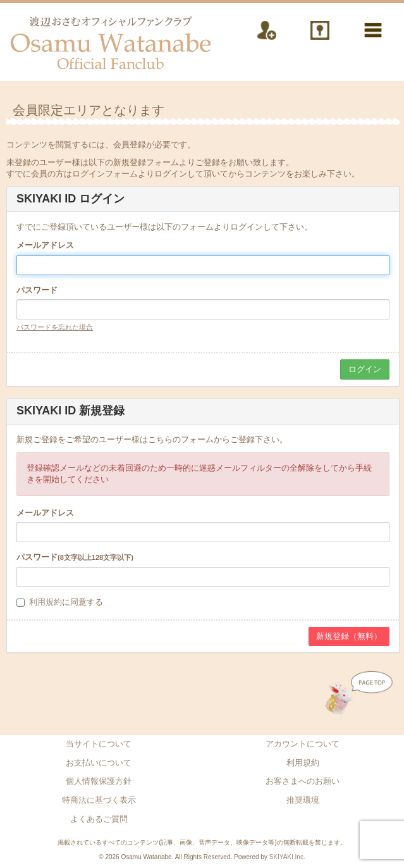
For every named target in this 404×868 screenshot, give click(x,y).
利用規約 (46, 602)
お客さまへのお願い (303, 781)
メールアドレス (45, 245)
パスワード (37, 290)
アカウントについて (303, 744)
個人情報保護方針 (99, 781)
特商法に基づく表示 (99, 800)
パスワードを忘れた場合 (55, 327)
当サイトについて (99, 744)
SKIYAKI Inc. (287, 857)
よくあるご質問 (99, 819)
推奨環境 (303, 800)
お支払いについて (99, 763)
